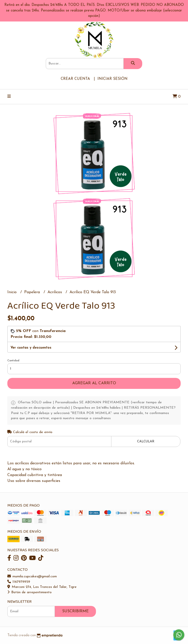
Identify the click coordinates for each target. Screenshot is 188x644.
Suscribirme (75, 611)
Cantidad (13, 361)
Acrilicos (55, 292)
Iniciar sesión (112, 79)
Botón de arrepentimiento (29, 592)
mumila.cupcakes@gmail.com (32, 576)
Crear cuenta (75, 79)
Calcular (146, 441)
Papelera (33, 292)
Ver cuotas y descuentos (31, 348)
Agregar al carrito (94, 383)
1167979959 (19, 582)
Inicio (13, 292)
